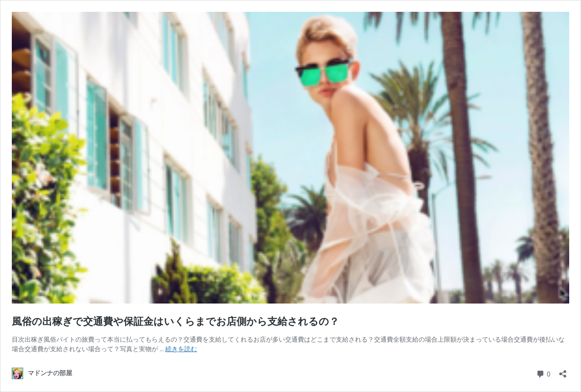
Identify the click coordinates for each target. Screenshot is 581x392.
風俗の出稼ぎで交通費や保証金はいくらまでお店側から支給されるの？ (175, 321)
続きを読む (181, 349)
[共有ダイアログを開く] (563, 371)
